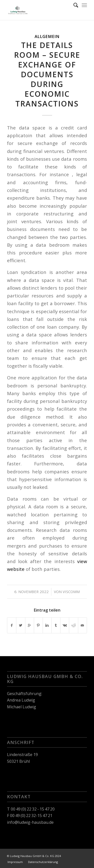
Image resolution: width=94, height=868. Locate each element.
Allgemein (47, 36)
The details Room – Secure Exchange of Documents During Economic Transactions (47, 74)
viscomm (71, 592)
